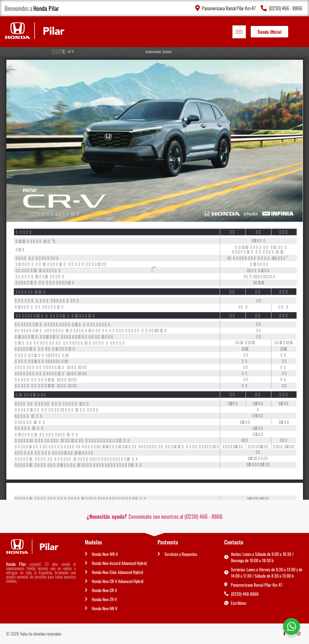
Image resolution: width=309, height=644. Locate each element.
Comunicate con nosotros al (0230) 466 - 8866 (154, 516)
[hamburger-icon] (239, 32)
